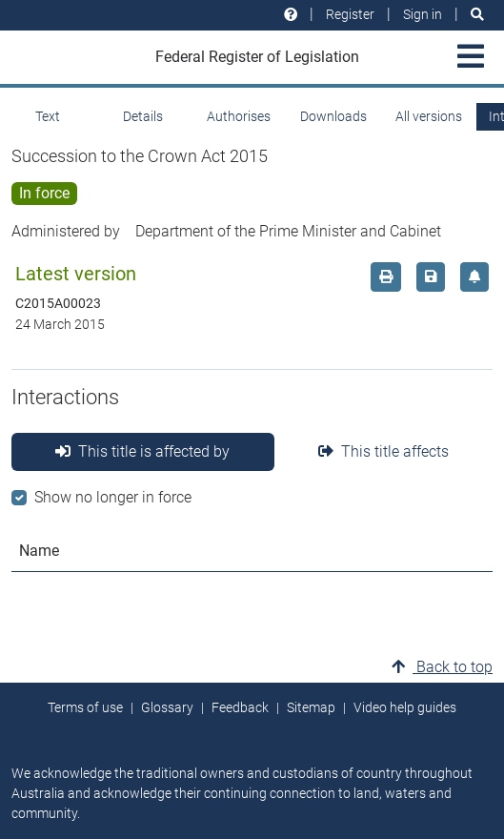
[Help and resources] (291, 15)
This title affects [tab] (383, 451)
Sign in (423, 14)
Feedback (240, 707)
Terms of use (85, 707)
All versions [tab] (429, 116)
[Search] (477, 15)
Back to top (442, 667)
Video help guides (405, 707)
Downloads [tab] (333, 116)
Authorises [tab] (239, 116)
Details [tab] (143, 116)
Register (350, 14)
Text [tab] (48, 116)
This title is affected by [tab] (142, 451)
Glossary (167, 707)
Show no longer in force (113, 497)
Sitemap (311, 707)
